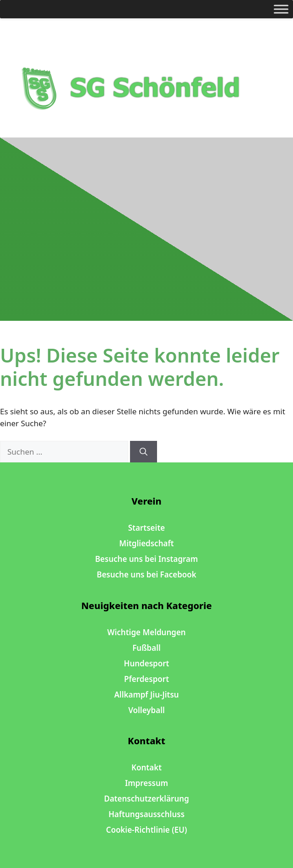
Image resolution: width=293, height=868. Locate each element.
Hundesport (147, 663)
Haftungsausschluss (146, 814)
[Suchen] (144, 452)
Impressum (146, 783)
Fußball (146, 648)
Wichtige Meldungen (146, 632)
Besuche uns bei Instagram (147, 559)
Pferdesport (146, 679)
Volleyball (146, 710)
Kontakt (146, 767)
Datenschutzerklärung (146, 799)
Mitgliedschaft (146, 543)
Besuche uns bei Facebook (146, 574)
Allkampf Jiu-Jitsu (146, 695)
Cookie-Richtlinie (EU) (147, 830)
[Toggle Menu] (281, 9)
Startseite (146, 528)
